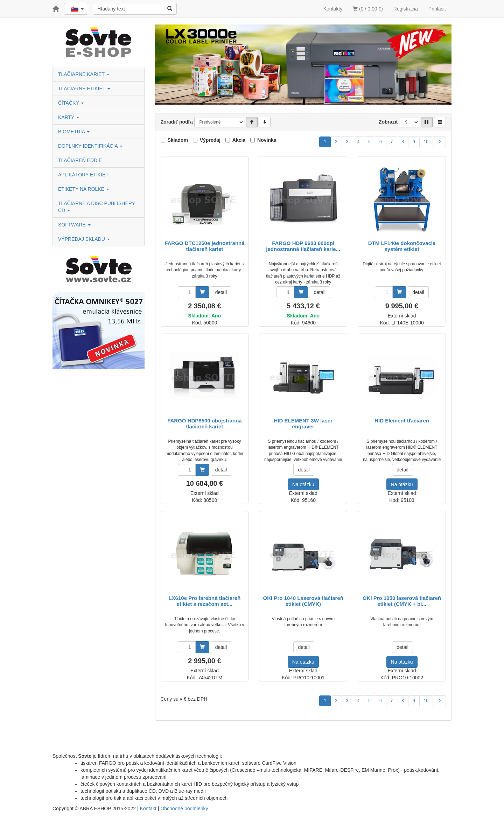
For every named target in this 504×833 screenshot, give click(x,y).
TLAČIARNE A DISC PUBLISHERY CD (97, 207)
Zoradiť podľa (177, 122)
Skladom (178, 140)
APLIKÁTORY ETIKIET (83, 175)
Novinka (267, 140)
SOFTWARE (74, 225)
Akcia (239, 140)
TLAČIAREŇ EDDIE (80, 160)
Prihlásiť (437, 9)
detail (221, 292)
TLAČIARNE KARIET (84, 74)
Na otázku (303, 484)
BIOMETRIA (74, 132)
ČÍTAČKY (71, 103)
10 (426, 142)
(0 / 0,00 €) (368, 9)
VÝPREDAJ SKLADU (84, 239)
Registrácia (406, 9)
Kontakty (333, 9)
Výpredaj (210, 140)
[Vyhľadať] (170, 9)
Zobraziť (389, 122)
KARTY (69, 117)
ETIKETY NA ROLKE (84, 189)
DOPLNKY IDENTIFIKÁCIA (90, 146)
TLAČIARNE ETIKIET (84, 89)
